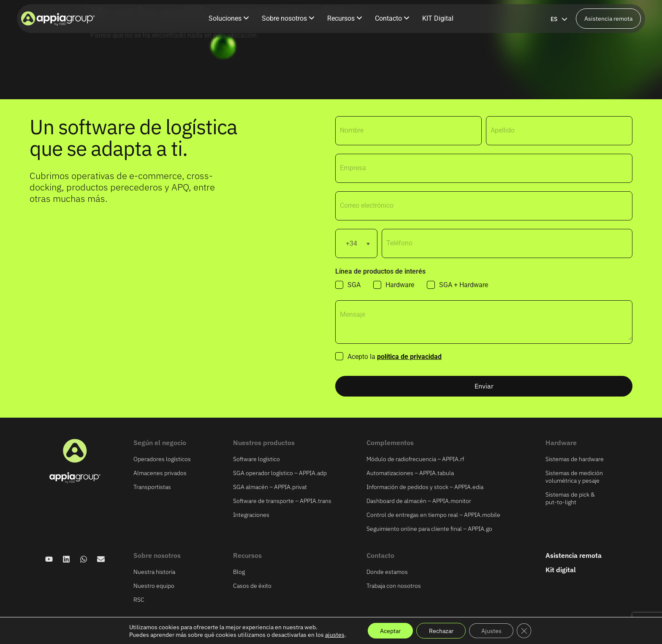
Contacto (380, 555)
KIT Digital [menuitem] (438, 18)
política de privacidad (409, 357)
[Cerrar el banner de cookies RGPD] (526, 630)
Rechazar (441, 630)
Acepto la (395, 357)
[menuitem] (229, 19)
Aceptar (389, 630)
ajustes (332, 634)
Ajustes (492, 630)
